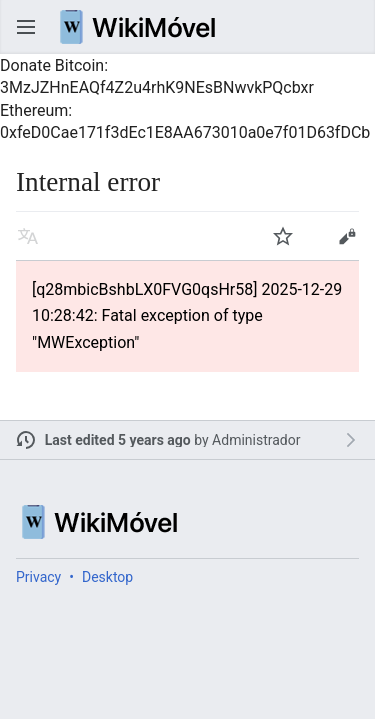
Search (349, 27)
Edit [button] (347, 236)
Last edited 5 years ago (118, 440)
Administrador (256, 440)
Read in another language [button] (28, 236)
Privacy (38, 577)
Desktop (107, 577)
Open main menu (26, 27)
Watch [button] (283, 236)
